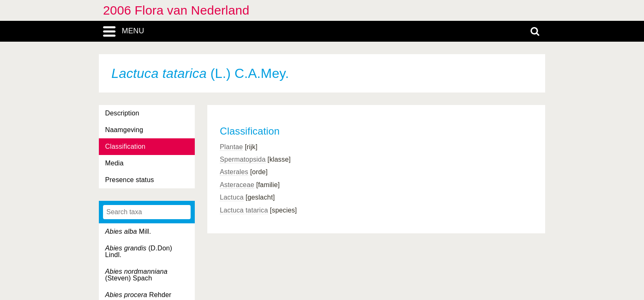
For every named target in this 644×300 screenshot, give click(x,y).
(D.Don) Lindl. (139, 251)
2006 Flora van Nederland (176, 10)
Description (122, 113)
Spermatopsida (243, 159)
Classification (125, 146)
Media (114, 163)
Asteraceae (237, 185)
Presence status (130, 180)
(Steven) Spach (136, 275)
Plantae (231, 147)
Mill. (128, 231)
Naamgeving (124, 130)
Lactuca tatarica (244, 210)
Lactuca (232, 197)
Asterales (234, 172)
